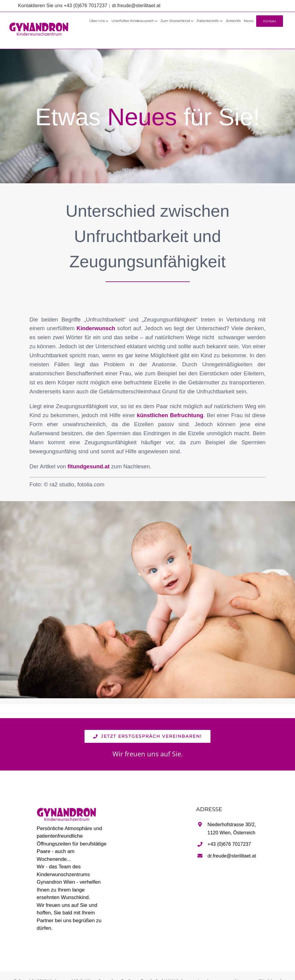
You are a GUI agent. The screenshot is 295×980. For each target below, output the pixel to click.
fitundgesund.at (89, 466)
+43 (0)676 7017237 (229, 844)
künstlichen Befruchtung (170, 415)
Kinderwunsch (96, 328)
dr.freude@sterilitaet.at (136, 6)
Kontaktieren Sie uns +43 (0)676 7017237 (63, 6)
